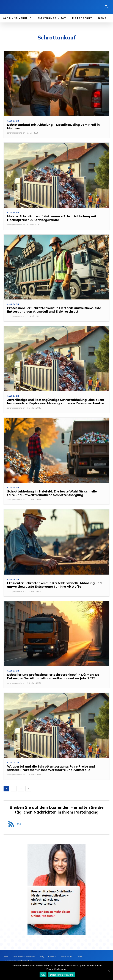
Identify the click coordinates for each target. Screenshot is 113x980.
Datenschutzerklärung (62, 975)
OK (43, 975)
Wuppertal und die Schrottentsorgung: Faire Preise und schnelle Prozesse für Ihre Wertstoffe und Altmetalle (51, 768)
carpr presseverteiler (16, 133)
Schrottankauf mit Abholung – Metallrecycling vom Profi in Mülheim (53, 126)
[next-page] (28, 789)
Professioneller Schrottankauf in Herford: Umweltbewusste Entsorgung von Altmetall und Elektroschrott (54, 310)
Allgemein (13, 121)
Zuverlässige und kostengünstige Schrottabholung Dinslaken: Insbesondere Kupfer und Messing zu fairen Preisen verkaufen (56, 401)
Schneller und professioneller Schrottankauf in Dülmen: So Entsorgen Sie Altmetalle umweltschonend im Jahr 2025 (53, 676)
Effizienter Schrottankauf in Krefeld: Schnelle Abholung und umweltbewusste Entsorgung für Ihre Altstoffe (54, 585)
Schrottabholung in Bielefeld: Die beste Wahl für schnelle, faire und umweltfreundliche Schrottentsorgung (52, 493)
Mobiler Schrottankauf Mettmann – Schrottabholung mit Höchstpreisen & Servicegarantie (52, 218)
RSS (19, 824)
